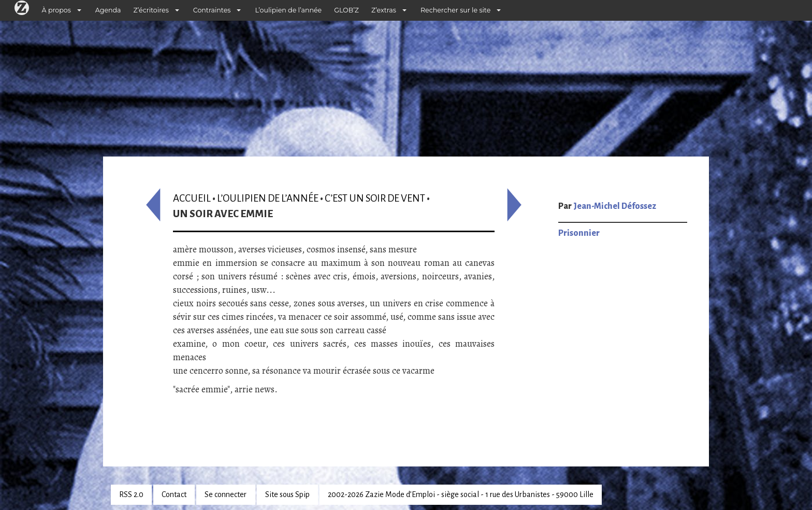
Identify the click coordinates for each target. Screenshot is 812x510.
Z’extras (384, 10)
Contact (174, 494)
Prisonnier (579, 233)
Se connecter (226, 494)
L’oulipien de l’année (288, 10)
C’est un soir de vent (375, 198)
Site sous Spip (287, 494)
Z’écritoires (151, 10)
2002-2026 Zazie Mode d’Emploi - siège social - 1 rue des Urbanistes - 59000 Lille (461, 494)
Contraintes (212, 10)
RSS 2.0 (131, 494)
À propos (56, 10)
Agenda (108, 10)
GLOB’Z (346, 10)
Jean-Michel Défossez (615, 206)
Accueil (192, 198)
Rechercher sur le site (455, 10)
